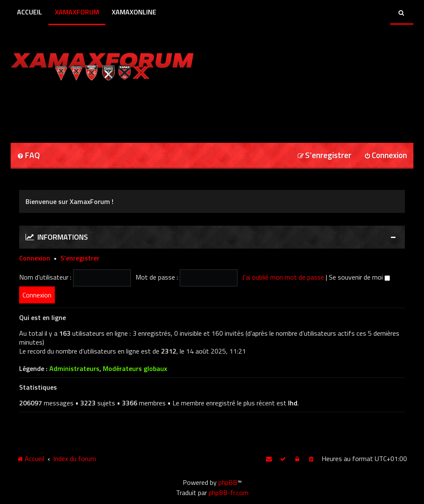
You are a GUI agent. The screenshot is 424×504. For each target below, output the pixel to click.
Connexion (35, 258)
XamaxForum (77, 12)
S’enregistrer (80, 258)
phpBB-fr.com (229, 493)
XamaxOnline (134, 12)
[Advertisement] (110, 109)
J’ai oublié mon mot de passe (283, 277)
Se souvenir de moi (359, 277)
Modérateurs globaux (135, 369)
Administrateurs (74, 369)
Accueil (30, 12)
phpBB (228, 482)
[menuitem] (28, 156)
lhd (293, 403)
